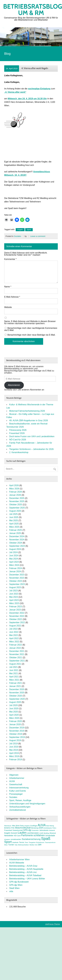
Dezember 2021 (17, 651)
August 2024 (15, 549)
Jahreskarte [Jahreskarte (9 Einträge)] (44, 830)
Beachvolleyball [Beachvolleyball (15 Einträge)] (23, 828)
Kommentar (10, 259)
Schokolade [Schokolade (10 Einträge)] (50, 836)
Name (8, 287)
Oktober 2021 (16, 658)
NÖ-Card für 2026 (18, 440)
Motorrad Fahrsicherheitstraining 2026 (27, 411)
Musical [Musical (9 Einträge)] (53, 833)
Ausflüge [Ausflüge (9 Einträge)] (34, 826)
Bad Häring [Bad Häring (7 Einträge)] (50, 826)
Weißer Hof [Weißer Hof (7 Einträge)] (33, 845)
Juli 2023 (13, 591)
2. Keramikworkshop (19, 452)
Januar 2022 (15, 648)
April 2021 (14, 677)
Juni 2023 (14, 594)
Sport (29, 230)
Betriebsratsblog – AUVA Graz (23, 866)
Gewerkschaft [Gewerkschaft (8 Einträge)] (18, 830)
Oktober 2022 (16, 619)
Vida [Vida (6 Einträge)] (16, 845)
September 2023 (17, 584)
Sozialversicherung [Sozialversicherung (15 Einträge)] (31, 839)
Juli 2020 (13, 705)
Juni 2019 (14, 747)
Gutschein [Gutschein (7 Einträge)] (35, 830)
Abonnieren (14, 385)
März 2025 (14, 527)
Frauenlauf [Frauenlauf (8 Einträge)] (8, 830)
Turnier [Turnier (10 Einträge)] (11, 845)
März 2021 (14, 680)
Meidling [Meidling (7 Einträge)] (46, 833)
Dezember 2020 (17, 689)
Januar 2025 (15, 533)
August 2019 (15, 740)
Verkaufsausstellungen (20, 807)
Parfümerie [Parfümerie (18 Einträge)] (27, 835)
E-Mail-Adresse (12, 297)
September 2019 (17, 737)
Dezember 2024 (17, 536)
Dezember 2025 (17, 498)
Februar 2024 (16, 568)
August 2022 (15, 626)
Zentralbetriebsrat (17, 810)
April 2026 (14, 485)
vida (11, 891)
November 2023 (17, 578)
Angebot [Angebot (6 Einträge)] (27, 826)
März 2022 (14, 642)
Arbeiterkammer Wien (19, 859)
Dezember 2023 (17, 575)
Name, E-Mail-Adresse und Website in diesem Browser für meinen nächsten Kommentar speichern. (30, 322)
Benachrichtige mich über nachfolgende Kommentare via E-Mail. (31, 329)
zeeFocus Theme (53, 924)
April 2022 (14, 638)
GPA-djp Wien (16, 885)
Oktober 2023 (16, 581)
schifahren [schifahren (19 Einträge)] (39, 835)
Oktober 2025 (16, 505)
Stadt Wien (14, 888)
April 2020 (14, 715)
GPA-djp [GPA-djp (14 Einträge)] (27, 830)
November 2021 (17, 654)
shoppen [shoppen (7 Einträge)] (7, 839)
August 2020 (15, 702)
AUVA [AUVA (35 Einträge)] (42, 825)
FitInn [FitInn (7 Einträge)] (54, 828)
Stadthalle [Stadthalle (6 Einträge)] (15, 842)
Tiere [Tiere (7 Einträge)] (26, 842)
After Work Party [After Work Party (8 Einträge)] (18, 826)
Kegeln (20, 230)
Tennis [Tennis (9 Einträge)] (22, 842)
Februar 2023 (16, 607)
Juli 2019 (13, 744)
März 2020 (14, 718)
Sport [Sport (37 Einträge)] (8, 842)
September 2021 (17, 661)
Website (8, 307)
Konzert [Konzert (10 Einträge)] (14, 833)
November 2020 (17, 693)
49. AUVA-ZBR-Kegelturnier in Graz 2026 (29, 420)
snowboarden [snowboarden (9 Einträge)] (16, 839)
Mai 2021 (14, 673)
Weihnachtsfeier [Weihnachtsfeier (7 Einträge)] (23, 845)
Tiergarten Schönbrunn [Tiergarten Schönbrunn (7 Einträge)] (37, 842)
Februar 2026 (16, 492)
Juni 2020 (14, 709)
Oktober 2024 (16, 543)
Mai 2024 (14, 559)
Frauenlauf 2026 (17, 433)
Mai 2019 (14, 750)
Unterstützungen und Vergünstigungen (27, 804)
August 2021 (15, 664)
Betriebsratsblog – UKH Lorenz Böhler (27, 879)
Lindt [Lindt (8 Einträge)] (41, 833)
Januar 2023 (15, 610)
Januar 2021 (15, 686)
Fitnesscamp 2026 (18, 430)
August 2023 (15, 587)
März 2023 (14, 603)
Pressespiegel (16, 794)
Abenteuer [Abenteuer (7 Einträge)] (8, 826)
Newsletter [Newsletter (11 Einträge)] (9, 836)
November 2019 (17, 731)
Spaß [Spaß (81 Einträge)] (46, 839)
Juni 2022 (14, 632)
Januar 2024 (15, 571)
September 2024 (17, 546)
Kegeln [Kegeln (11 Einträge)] (7, 833)
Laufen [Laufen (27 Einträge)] (22, 833)
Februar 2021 (16, 683)
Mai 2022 (14, 635)
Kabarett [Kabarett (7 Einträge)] (52, 830)
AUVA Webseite (17, 863)
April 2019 (14, 753)
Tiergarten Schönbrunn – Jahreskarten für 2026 (31, 449)
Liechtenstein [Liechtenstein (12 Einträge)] (33, 833)
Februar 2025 (16, 530)
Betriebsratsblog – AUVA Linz (23, 872)
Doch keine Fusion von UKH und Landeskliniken (32, 436)
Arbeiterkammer (17, 778)
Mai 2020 (14, 712)
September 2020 (17, 699)
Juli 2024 (13, 552)
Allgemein (14, 775)
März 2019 (14, 756)
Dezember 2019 (17, 728)
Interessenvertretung (19, 788)
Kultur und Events (18, 791)
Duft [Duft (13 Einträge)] (41, 828)
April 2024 (14, 562)
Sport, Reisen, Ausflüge (20, 800)
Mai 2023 (14, 597)
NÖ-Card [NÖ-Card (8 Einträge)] (17, 836)
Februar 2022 (16, 645)
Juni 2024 (14, 556)
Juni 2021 (14, 670)
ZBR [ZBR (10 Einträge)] (40, 845)
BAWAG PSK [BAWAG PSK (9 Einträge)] (9, 828)
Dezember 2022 (17, 613)
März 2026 (14, 489)
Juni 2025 (14, 517)
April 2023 (14, 600)
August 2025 (15, 511)
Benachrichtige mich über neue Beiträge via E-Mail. (31, 335)
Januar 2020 (15, 724)
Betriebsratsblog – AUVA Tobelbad (25, 875)
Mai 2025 (14, 520)
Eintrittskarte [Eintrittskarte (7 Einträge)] (48, 828)
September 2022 (17, 622)
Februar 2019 (16, 759)
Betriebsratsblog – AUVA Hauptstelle (26, 869)
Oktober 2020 (16, 696)
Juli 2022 (13, 629)
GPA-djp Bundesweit (19, 882)
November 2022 (17, 616)
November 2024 (17, 540)
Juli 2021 (13, 667)
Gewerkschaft (16, 784)
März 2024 (14, 565)
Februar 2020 (16, 721)
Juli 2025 (13, 514)
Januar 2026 (15, 495)
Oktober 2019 (16, 734)
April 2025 (14, 524)
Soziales (18, 236)
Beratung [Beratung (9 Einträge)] (35, 828)
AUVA (12, 781)
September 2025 (17, 508)
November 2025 (17, 501)
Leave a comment (38, 236)
